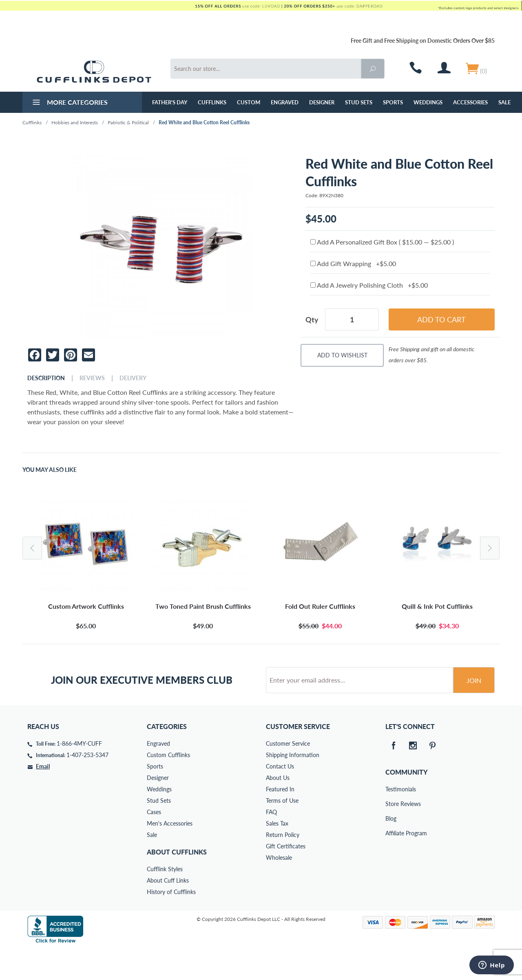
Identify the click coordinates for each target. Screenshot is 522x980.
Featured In (280, 820)
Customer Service (288, 774)
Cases (154, 843)
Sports (393, 102)
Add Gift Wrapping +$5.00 (353, 263)
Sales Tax (277, 854)
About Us (278, 809)
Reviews (92, 378)
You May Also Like (50, 470)
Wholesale (279, 889)
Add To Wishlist (342, 355)
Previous (32, 548)
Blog (391, 849)
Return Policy (283, 866)
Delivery (133, 378)
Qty (312, 319)
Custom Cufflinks (168, 786)
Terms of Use (282, 831)
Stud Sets (359, 102)
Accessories (470, 102)
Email (43, 797)
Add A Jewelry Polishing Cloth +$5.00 (369, 285)
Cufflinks (212, 102)
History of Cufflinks (171, 923)
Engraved (285, 102)
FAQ (271, 843)
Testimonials (391, 820)
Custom (249, 102)
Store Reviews (391, 835)
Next (490, 548)
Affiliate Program (391, 864)
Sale (504, 102)
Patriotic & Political (128, 122)
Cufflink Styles (165, 900)
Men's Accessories (170, 854)
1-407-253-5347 (87, 786)
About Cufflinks (177, 883)
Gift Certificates (286, 877)
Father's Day (170, 102)
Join (474, 711)
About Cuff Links (168, 911)
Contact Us (280, 797)
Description (46, 378)
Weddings (428, 102)
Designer (322, 102)
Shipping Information (293, 786)
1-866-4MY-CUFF (79, 774)
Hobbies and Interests (75, 122)
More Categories (69, 103)
